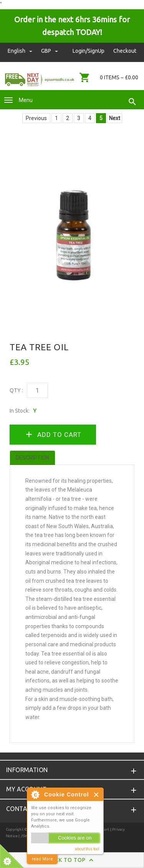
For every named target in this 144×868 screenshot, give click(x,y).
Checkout (125, 51)
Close (97, 795)
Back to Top (72, 860)
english (21, 51)
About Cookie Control (35, 794)
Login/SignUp (89, 51)
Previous (36, 118)
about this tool (87, 849)
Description (32, 458)
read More (42, 859)
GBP (50, 51)
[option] (72, 230)
